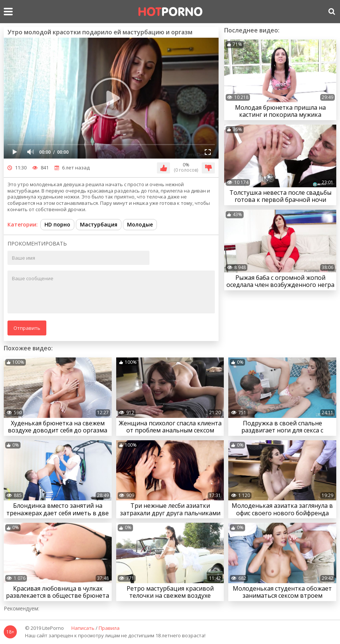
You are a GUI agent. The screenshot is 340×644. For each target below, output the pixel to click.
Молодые (140, 224)
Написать (83, 628)
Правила (109, 628)
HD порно (57, 224)
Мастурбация (99, 224)
